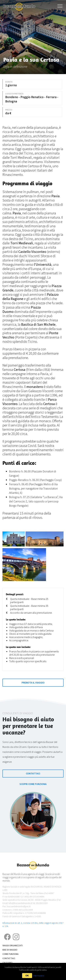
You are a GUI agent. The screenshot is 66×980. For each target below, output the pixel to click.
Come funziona (10, 954)
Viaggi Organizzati (13, 946)
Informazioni (39, 976)
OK (27, 976)
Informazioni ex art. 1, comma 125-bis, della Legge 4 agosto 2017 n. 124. (33, 925)
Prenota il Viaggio (33, 683)
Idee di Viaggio (10, 950)
